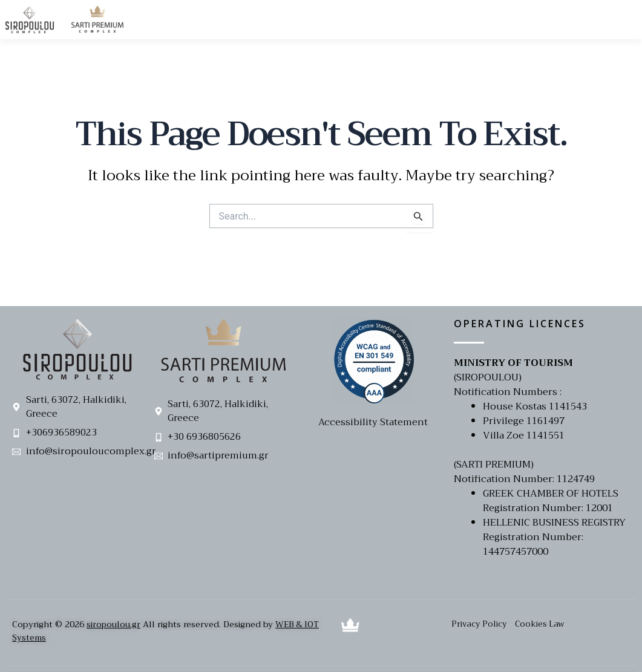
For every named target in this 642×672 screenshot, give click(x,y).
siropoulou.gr (114, 624)
